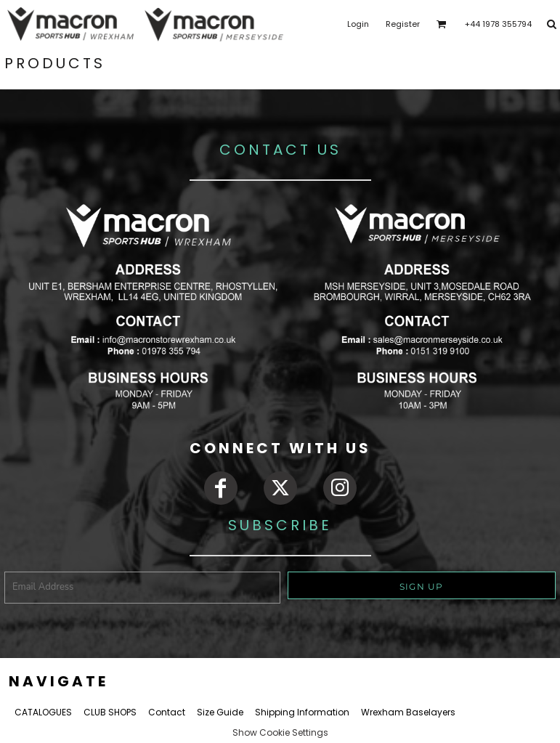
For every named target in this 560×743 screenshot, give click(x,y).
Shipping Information (302, 712)
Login (358, 24)
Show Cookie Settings (280, 732)
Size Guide (220, 712)
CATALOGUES (43, 712)
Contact (167, 712)
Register (403, 24)
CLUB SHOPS (110, 712)
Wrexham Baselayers (408, 712)
